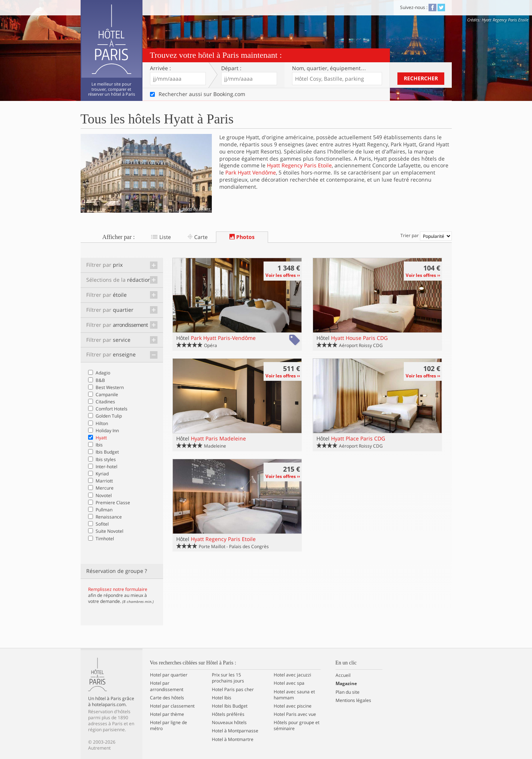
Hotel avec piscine (293, 706)
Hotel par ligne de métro (169, 726)
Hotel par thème (167, 714)
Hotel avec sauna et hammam (294, 695)
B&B (100, 380)
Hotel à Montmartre (233, 739)
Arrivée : (160, 68)
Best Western (110, 387)
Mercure (105, 488)
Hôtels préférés (228, 714)
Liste (161, 237)
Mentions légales (353, 700)
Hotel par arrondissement (167, 686)
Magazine (346, 684)
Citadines (105, 402)
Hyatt (101, 438)
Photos (242, 237)
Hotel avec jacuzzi (292, 675)
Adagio (103, 373)
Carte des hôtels (167, 698)
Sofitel (102, 524)
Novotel (104, 495)
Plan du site (348, 692)
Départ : (231, 68)
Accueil (343, 675)
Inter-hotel (106, 467)
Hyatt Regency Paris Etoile (299, 165)
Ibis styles (106, 459)
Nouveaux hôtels (229, 723)
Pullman (104, 510)
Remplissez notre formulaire (118, 589)
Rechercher (421, 78)
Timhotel (105, 539)
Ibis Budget (107, 452)
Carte (198, 237)
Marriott (104, 481)
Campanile (107, 395)
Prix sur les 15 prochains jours (228, 678)
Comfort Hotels (112, 409)
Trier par (426, 236)
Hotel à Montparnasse (235, 731)
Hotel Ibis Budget (230, 706)
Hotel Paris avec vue (295, 714)
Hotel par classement (172, 706)
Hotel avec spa (289, 683)
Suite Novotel (109, 531)
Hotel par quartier (169, 675)
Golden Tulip (109, 416)
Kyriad (102, 474)
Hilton (102, 423)
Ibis (99, 445)
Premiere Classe (113, 503)
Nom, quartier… (329, 68)
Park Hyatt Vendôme (251, 172)
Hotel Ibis (222, 698)
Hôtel (216, 338)
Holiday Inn (107, 431)
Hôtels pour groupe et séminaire (297, 726)
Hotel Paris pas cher (233, 690)
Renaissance (109, 517)
